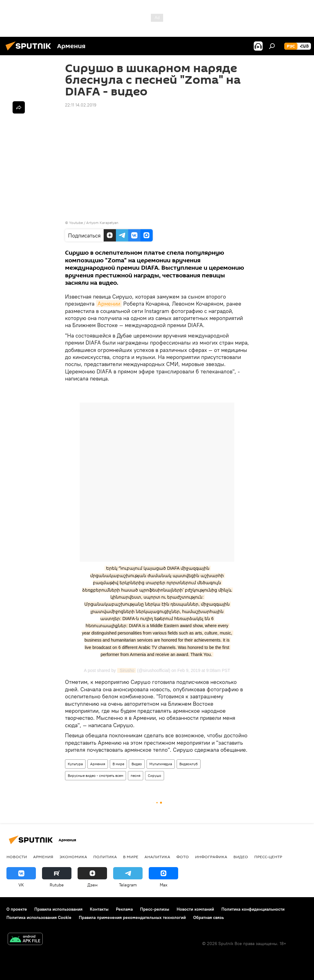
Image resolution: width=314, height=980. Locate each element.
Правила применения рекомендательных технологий (132, 917)
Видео (137, 764)
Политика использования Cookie (39, 917)
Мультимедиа (161, 764)
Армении (109, 304)
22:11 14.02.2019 (81, 105)
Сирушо (155, 776)
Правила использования (58, 909)
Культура (75, 764)
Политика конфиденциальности (253, 909)
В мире (118, 764)
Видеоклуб (189, 764)
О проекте (17, 909)
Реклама (124, 909)
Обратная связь (209, 917)
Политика (105, 857)
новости (17, 857)
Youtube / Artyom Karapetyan (94, 223)
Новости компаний (195, 909)
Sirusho (126, 670)
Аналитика (157, 857)
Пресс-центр (268, 857)
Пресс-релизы (155, 909)
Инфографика (211, 857)
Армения (98, 764)
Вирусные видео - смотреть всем (96, 776)
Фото (183, 857)
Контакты (99, 909)
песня (136, 776)
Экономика (73, 857)
